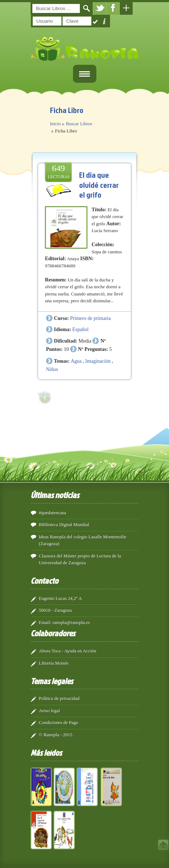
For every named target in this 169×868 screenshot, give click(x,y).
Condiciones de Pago (59, 722)
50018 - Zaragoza (55, 610)
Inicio (55, 124)
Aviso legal (49, 711)
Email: (45, 622)
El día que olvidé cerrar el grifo (99, 185)
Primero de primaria (90, 318)
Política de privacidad (59, 698)
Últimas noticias (55, 495)
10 (66, 349)
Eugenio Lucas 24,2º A (60, 598)
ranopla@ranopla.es (71, 622)
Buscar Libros (79, 124)
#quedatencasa (52, 513)
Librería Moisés (54, 663)
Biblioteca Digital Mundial (64, 525)
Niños (52, 369)
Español (80, 329)
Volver (44, 394)
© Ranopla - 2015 (56, 735)
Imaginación (98, 361)
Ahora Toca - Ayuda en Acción (68, 651)
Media (85, 341)
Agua (76, 361)
